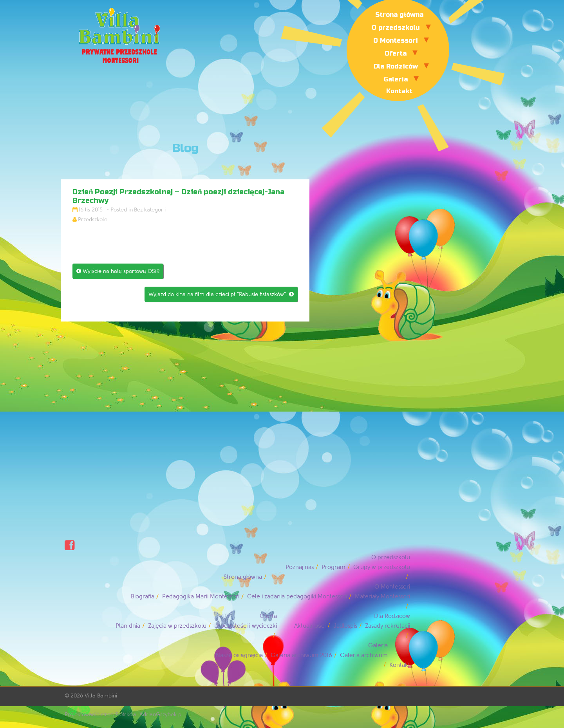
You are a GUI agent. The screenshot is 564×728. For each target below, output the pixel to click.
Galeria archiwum (364, 655)
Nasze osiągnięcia (239, 655)
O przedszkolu (396, 28)
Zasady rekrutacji (388, 626)
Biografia (143, 597)
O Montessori (396, 41)
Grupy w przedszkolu (382, 567)
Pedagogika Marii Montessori (201, 597)
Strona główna (399, 15)
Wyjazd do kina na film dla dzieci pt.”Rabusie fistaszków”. (221, 294)
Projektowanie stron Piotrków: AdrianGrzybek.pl (124, 714)
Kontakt (399, 91)
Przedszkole (93, 219)
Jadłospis (345, 626)
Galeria (396, 79)
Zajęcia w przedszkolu (177, 626)
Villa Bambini (101, 696)
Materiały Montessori (382, 597)
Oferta (396, 53)
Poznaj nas (300, 567)
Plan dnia (128, 626)
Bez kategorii (150, 210)
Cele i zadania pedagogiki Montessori (297, 597)
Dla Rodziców (396, 66)
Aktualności (310, 626)
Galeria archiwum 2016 (301, 655)
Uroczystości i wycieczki (246, 626)
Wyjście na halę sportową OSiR (118, 271)
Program (334, 567)
